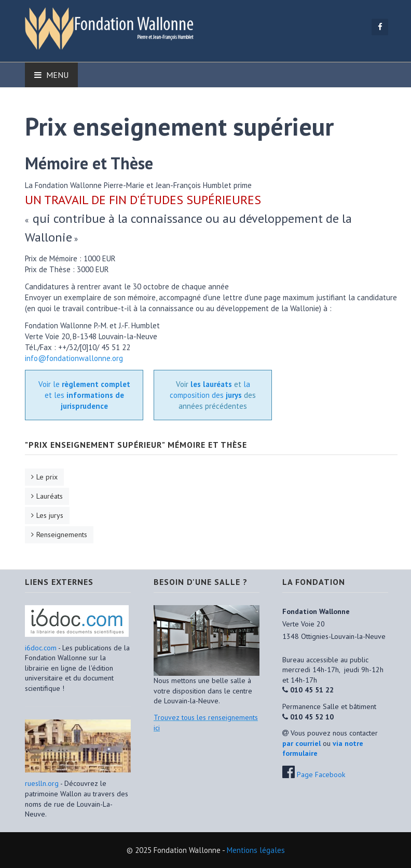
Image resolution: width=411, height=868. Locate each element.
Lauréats (50, 496)
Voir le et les (84, 395)
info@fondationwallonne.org (74, 358)
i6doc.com (42, 648)
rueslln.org (42, 783)
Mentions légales (256, 850)
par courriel (302, 743)
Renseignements (62, 535)
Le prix (47, 477)
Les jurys (50, 515)
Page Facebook (321, 774)
